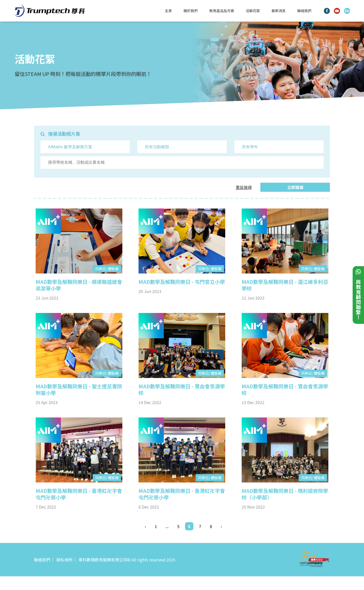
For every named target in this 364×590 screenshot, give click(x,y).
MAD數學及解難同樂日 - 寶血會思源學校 (182, 390)
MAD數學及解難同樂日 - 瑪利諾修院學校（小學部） (285, 494)
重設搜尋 (244, 187)
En (347, 11)
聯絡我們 (304, 11)
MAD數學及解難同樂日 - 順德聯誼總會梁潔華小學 (79, 285)
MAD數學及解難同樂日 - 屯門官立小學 (182, 282)
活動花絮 (253, 11)
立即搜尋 (295, 187)
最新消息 (279, 11)
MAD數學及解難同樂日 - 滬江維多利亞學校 (285, 285)
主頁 (168, 11)
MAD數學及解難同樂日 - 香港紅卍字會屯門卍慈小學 (79, 494)
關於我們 (191, 11)
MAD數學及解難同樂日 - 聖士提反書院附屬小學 (79, 390)
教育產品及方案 (222, 11)
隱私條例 (64, 560)
